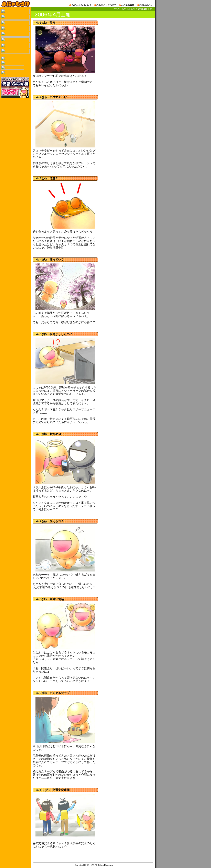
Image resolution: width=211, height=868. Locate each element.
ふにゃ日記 (128, 9)
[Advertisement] (125, 46)
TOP (117, 9)
